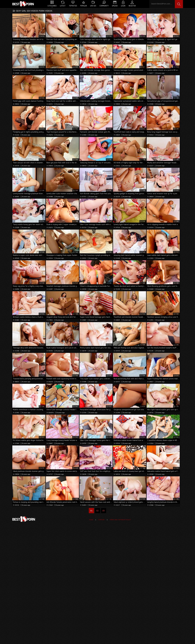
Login (123, 6)
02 (97, 511)
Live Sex (93, 6)
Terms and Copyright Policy (120, 520)
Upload (115, 6)
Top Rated (73, 6)
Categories (52, 6)
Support (101, 520)
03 (104, 511)
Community (104, 6)
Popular (84, 6)
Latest (63, 6)
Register (132, 6)
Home (91, 520)
